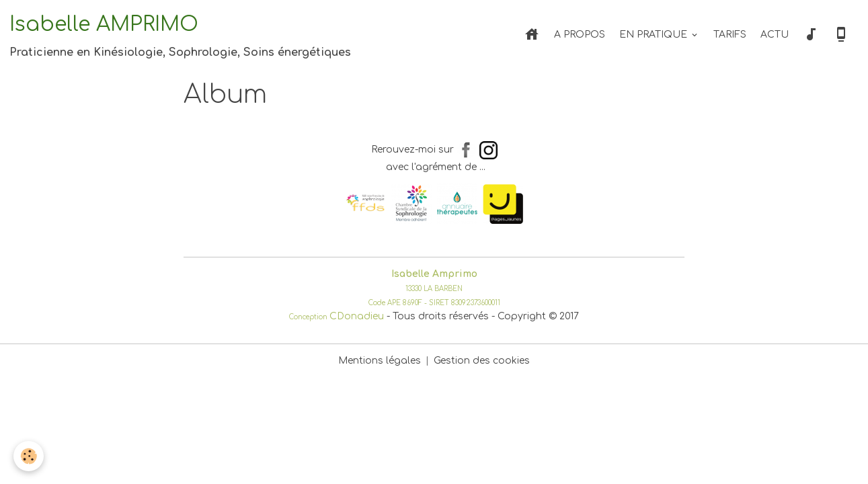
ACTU (775, 35)
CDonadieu (357, 316)
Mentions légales (380, 361)
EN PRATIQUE (655, 35)
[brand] (180, 35)
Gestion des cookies (482, 361)
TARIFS (730, 35)
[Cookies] (29, 456)
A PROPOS (580, 35)
